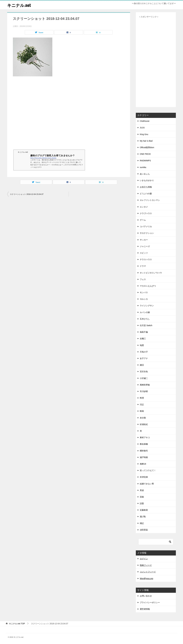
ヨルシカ (144, 299)
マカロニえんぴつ (148, 286)
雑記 (142, 523)
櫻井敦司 (144, 451)
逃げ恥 (143, 517)
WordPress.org (146, 578)
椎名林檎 (144, 444)
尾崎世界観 (145, 385)
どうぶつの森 (146, 194)
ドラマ (143, 266)
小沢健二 (144, 378)
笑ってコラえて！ (148, 470)
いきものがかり (147, 180)
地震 (142, 345)
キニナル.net (19, 5)
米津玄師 (144, 477)
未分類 (143, 418)
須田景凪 (144, 530)
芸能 (142, 497)
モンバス (144, 292)
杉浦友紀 (144, 424)
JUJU (142, 128)
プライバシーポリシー (150, 602)
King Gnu (144, 134)
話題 (142, 503)
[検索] (156, 542)
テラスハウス (146, 259)
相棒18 (143, 464)
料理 (142, 398)
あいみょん (145, 174)
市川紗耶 (144, 391)
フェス (143, 279)
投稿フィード (146, 565)
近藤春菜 (144, 510)
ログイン (144, 559)
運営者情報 (145, 609)
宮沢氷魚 (144, 372)
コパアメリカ (146, 227)
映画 (142, 411)
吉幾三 (143, 339)
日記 (142, 404)
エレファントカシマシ (150, 200)
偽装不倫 (144, 332)
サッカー (144, 240)
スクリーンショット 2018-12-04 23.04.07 (27, 194)
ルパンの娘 (145, 312)
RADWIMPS (145, 161)
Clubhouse (145, 121)
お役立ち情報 (146, 187)
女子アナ (144, 358)
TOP (17, 624)
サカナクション (147, 233)
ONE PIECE (145, 154)
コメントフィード (148, 572)
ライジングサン (147, 306)
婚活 (142, 365)
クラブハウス (146, 213)
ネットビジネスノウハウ (151, 273)
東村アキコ (145, 437)
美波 (142, 490)
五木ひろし (145, 319)
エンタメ (144, 207)
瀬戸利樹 (144, 457)
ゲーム (143, 220)
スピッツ (144, 253)
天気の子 (144, 352)
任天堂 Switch (146, 325)
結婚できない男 (147, 484)
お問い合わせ (146, 596)
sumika (143, 167)
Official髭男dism (147, 147)
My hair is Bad (146, 141)
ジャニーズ (145, 246)
